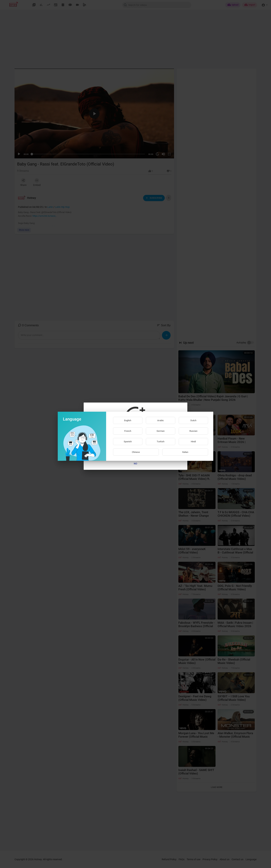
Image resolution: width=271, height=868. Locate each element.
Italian (185, 452)
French (128, 431)
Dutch (193, 420)
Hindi (193, 442)
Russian (193, 431)
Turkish (161, 442)
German (161, 431)
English (128, 420)
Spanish (128, 442)
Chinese (136, 452)
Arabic (161, 420)
